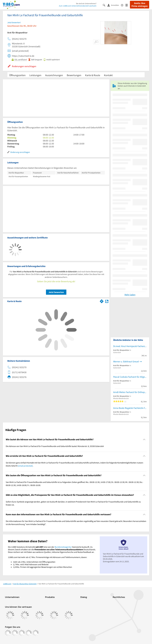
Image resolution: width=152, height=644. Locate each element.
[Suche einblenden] (105, 5)
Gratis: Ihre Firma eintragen (140, 5)
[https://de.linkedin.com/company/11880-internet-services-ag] (29, 633)
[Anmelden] (114, 5)
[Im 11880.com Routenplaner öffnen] (102, 301)
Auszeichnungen (54, 75)
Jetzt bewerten (56, 292)
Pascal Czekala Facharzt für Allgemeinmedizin (130, 377)
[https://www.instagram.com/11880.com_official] (15, 633)
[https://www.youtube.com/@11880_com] (36, 633)
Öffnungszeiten (17, 75)
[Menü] (128, 5)
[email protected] (25, 466)
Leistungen (35, 75)
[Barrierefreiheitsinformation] (123, 5)
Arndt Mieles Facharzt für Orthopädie (130, 392)
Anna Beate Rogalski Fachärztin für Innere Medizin (130, 408)
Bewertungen (74, 75)
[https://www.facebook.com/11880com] (8, 633)
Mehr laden (130, 295)
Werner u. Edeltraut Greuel (126, 361)
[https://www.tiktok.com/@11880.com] (22, 633)
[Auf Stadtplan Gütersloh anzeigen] (107, 301)
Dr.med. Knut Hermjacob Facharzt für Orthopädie (130, 346)
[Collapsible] (144, 440)
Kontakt (108, 75)
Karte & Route (93, 75)
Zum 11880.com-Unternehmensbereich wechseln (78, 6)
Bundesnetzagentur (63, 547)
